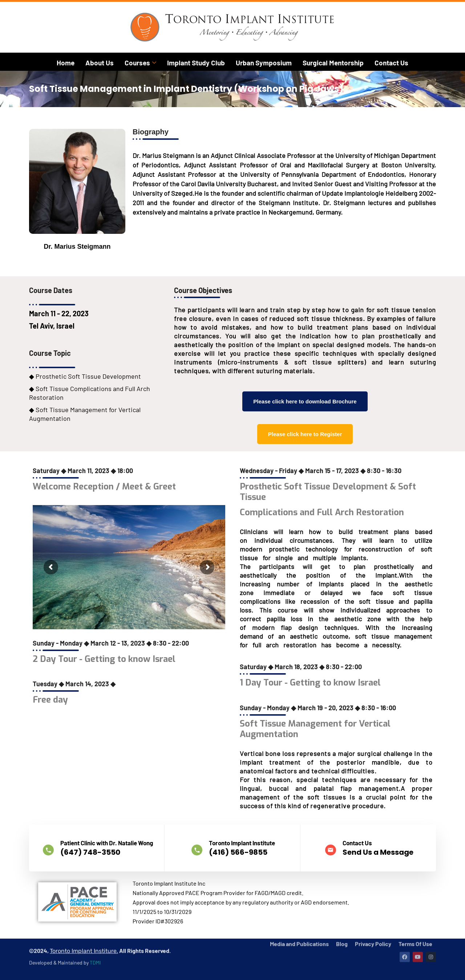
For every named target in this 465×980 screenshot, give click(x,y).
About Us (100, 63)
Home (66, 63)
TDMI (95, 944)
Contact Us (391, 63)
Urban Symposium (264, 63)
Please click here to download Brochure (305, 401)
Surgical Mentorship (333, 63)
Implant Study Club (196, 63)
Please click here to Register (305, 434)
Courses (140, 63)
